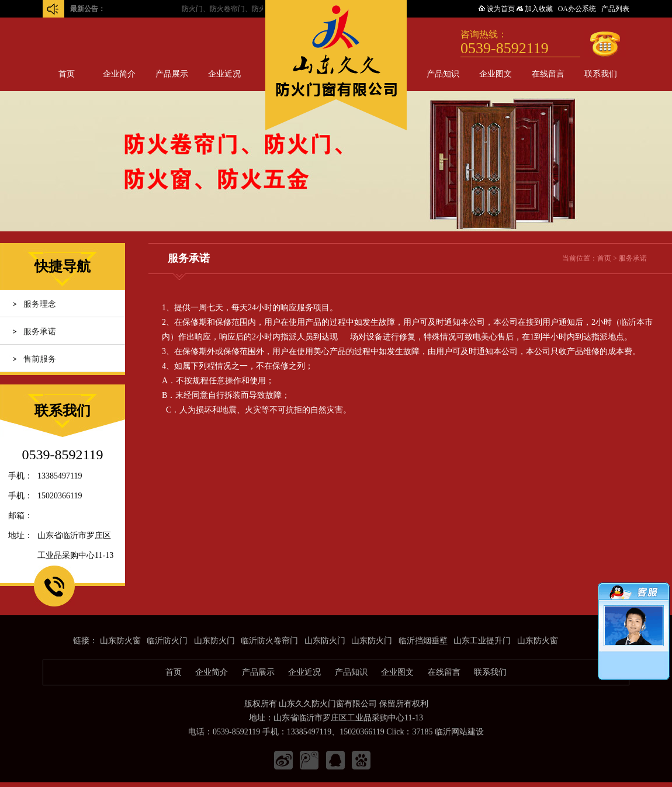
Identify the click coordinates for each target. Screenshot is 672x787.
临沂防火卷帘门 (269, 641)
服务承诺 (40, 332)
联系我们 (601, 74)
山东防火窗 (120, 641)
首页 (67, 74)
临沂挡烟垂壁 (423, 641)
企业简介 (119, 74)
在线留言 (548, 74)
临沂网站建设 (459, 732)
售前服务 (40, 359)
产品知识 (443, 74)
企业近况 (224, 74)
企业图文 (496, 74)
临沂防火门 (167, 641)
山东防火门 (214, 641)
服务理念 (40, 304)
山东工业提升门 (482, 641)
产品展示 (172, 74)
